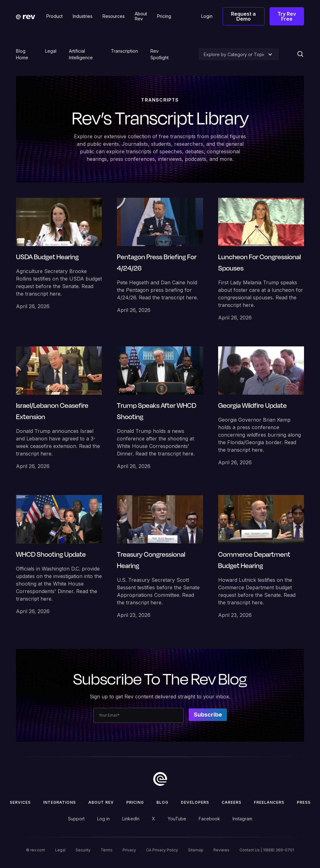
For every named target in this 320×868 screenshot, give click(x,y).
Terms (107, 850)
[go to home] (160, 779)
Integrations (60, 802)
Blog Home (22, 54)
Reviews (221, 850)
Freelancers (269, 802)
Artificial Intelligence (81, 54)
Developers (195, 802)
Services (20, 802)
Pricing (135, 802)
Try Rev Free (287, 16)
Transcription (124, 51)
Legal (51, 51)
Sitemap (196, 850)
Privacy (129, 850)
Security (83, 850)
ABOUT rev (101, 802)
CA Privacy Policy (162, 850)
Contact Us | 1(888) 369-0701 (267, 850)
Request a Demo (243, 16)
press (304, 802)
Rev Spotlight (160, 54)
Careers (231, 802)
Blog (162, 802)
